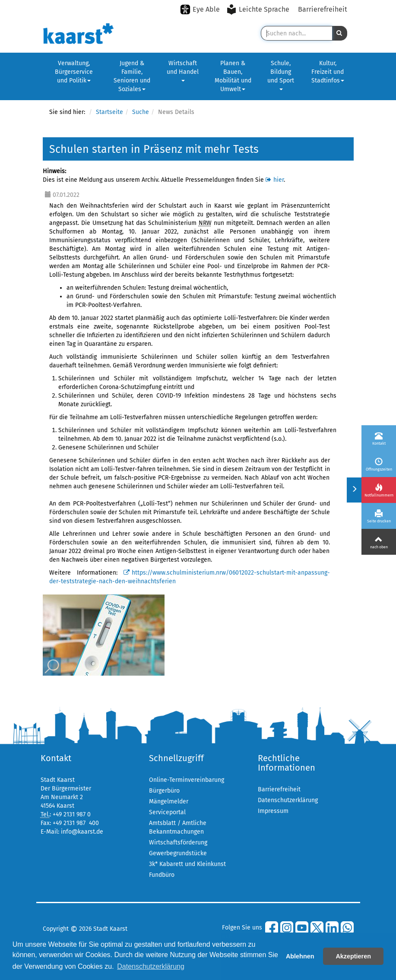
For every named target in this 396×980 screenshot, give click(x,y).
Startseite (109, 112)
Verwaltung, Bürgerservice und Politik (74, 72)
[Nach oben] (379, 542)
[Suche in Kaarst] (296, 33)
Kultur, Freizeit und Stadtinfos (328, 72)
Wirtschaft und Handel (183, 71)
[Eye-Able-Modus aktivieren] (200, 9)
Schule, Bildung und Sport (281, 75)
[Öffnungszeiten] (379, 464)
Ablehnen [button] (300, 956)
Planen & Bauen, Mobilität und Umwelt (233, 76)
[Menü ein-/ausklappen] (354, 490)
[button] (340, 33)
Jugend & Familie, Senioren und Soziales (132, 76)
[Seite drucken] (379, 516)
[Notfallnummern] (379, 490)
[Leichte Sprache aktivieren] (259, 9)
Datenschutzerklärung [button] (151, 966)
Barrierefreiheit (323, 9)
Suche (141, 112)
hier (279, 180)
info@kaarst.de (82, 832)
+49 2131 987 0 (72, 814)
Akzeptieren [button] (353, 956)
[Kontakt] (379, 438)
